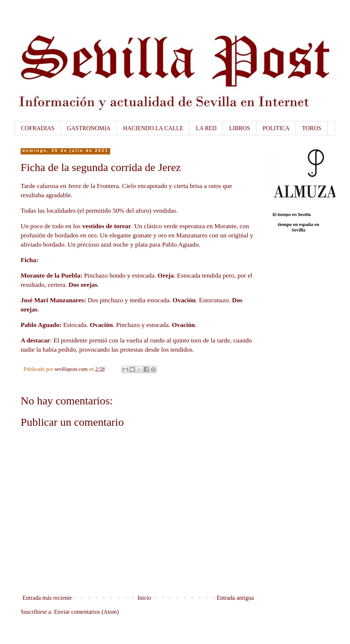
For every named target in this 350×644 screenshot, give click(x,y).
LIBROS (240, 128)
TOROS (312, 128)
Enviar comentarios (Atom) (87, 612)
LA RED (206, 128)
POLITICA (276, 128)
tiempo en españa (295, 224)
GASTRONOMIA (89, 128)
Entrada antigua (235, 598)
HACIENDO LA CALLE (153, 128)
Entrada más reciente (47, 598)
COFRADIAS (38, 128)
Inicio (144, 598)
